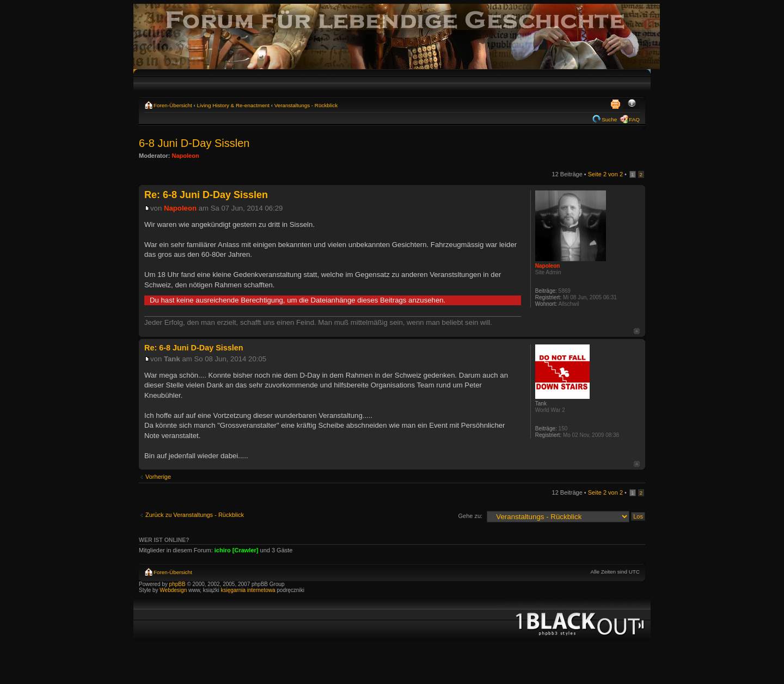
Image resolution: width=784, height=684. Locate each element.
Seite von (605, 174)
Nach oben (637, 331)
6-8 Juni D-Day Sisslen (194, 143)
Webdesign (174, 590)
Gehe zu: (470, 516)
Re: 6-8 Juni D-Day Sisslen (206, 195)
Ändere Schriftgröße (632, 104)
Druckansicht (615, 104)
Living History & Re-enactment (233, 105)
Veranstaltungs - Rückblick (306, 105)
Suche (609, 119)
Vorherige (158, 477)
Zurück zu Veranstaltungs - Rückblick (195, 515)
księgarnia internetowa (248, 590)
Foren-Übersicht (173, 105)
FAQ (634, 119)
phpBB (177, 584)
